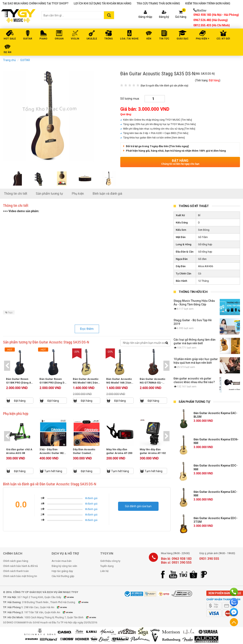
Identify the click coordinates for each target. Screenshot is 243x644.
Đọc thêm (87, 329)
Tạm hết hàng (53, 471)
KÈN (149, 39)
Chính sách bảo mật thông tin (20, 576)
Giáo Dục (183, 39)
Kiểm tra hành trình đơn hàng (208, 3)
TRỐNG (109, 39)
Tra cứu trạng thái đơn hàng (158, 3)
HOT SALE (10, 39)
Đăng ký (164, 17)
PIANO (43, 39)
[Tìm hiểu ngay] (179, 146)
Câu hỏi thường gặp (63, 576)
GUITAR (28, 39)
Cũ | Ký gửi (223, 39)
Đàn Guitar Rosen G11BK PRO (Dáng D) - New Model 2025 (53, 383)
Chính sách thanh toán (16, 571)
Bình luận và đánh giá (107, 194)
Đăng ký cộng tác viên (64, 566)
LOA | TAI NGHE (129, 39)
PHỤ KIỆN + (202, 39)
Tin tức (164, 39)
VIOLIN (75, 39)
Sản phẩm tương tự (49, 194)
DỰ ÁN (7, 52)
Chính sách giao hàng (16, 561)
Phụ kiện (78, 194)
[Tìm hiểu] (187, 120)
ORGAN (59, 39)
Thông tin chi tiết (16, 194)
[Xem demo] (178, 138)
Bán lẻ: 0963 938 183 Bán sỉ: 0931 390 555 (176, 561)
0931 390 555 (209, 559)
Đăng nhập (145, 17)
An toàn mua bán (62, 561)
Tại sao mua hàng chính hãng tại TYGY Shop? (36, 3)
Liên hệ (104, 571)
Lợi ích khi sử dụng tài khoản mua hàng (103, 3)
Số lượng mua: (130, 99)
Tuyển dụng (107, 566)
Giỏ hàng (181, 17)
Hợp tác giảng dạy (62, 571)
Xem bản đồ (71, 597)
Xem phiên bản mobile (225, 593)
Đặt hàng (180, 162)
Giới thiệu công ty (110, 561)
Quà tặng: (126, 114)
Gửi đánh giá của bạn (138, 506)
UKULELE (92, 39)
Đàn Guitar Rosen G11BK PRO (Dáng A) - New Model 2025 (19, 383)
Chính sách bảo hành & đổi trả (20, 566)
